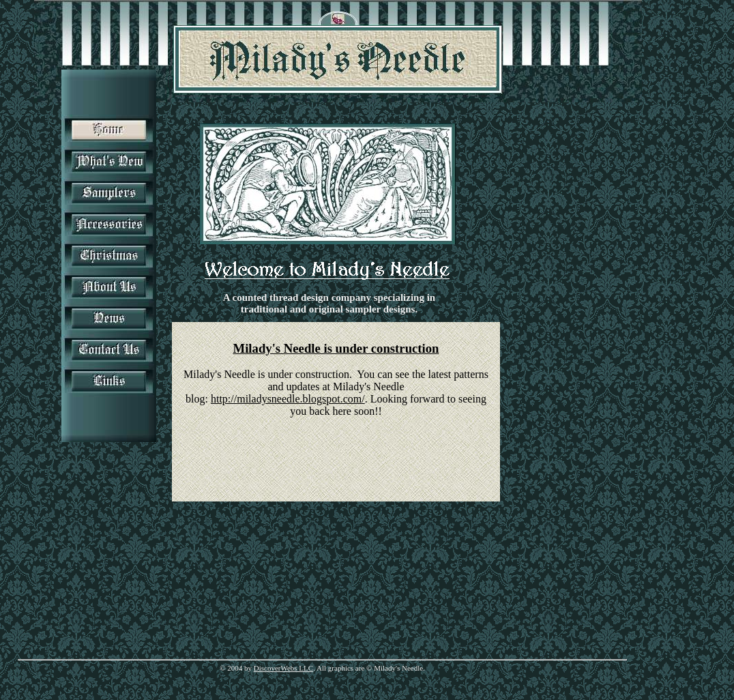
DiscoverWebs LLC (283, 668)
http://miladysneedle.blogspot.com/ (288, 399)
